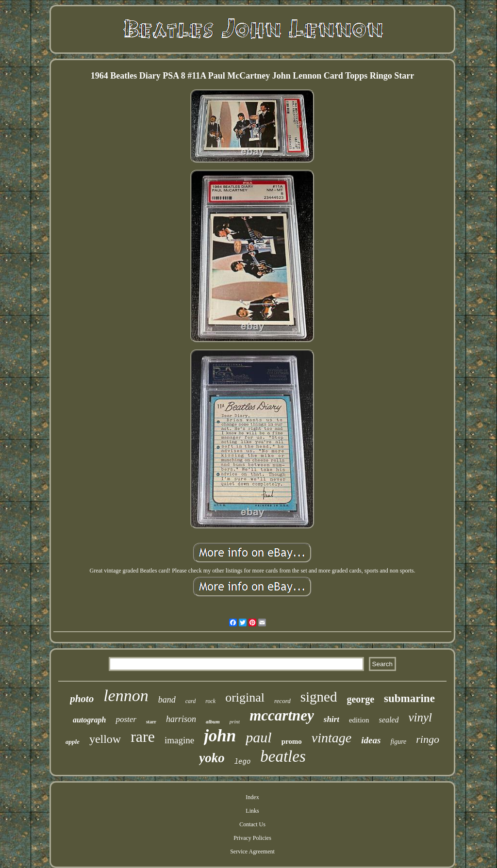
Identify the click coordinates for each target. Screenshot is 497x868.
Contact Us (252, 824)
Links (252, 811)
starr (151, 722)
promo (292, 741)
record (282, 701)
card (191, 701)
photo (82, 699)
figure (398, 742)
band (167, 700)
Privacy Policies (252, 838)
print (235, 721)
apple (73, 742)
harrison (181, 719)
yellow (105, 739)
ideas (371, 740)
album (213, 721)
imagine (179, 740)
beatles (283, 756)
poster (126, 719)
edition (359, 720)
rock (210, 701)
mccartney (282, 715)
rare (143, 737)
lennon (126, 696)
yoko (212, 758)
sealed (389, 720)
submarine (409, 698)
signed (319, 697)
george (360, 699)
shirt (331, 719)
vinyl (420, 717)
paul (258, 737)
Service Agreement (252, 852)
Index (252, 797)
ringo (428, 739)
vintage (331, 738)
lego (243, 762)
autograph (89, 720)
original (245, 697)
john (220, 736)
